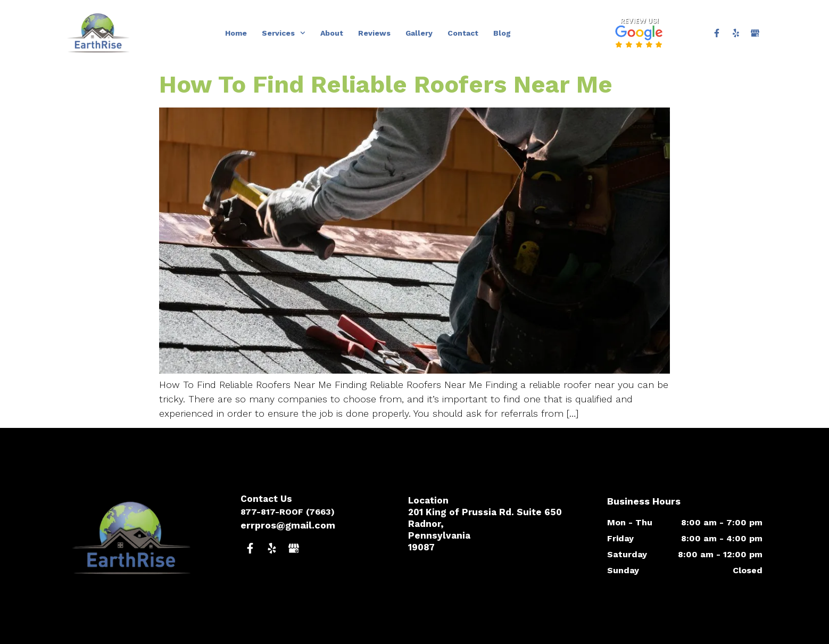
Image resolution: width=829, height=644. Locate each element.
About (332, 33)
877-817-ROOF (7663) (288, 512)
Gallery (419, 33)
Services (284, 33)
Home (236, 33)
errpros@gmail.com (288, 525)
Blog (502, 33)
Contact (463, 33)
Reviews (374, 33)
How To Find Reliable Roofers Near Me (386, 84)
